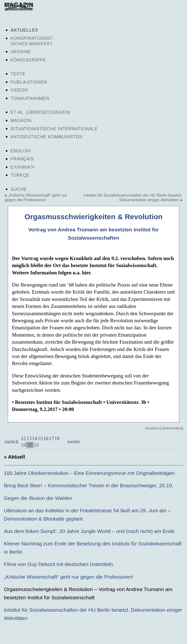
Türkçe (20, 175)
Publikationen (29, 82)
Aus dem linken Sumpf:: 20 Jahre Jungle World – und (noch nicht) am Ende (89, 531)
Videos (19, 90)
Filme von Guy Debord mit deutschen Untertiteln (58, 564)
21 (36, 445)
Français (22, 159)
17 (51, 438)
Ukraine (21, 52)
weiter (73, 442)
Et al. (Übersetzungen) (40, 112)
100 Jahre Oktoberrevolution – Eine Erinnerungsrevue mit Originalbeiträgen (89, 473)
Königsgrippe (28, 60)
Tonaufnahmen (30, 98)
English (21, 151)
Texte (18, 74)
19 (23, 445)
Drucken (152, 428)
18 (57, 438)
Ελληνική (23, 167)
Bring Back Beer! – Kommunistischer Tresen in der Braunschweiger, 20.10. (89, 485)
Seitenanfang (172, 428)
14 (34, 438)
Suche (19, 189)
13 (29, 438)
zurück (12, 442)
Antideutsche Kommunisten (46, 137)
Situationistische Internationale (54, 129)
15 (40, 438)
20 (30, 445)
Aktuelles (24, 30)
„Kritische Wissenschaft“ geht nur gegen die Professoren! (36, 197)
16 (46, 438)
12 (23, 438)
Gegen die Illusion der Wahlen (38, 498)
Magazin (21, 121)
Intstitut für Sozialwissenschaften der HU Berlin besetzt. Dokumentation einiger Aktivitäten (133, 197)
